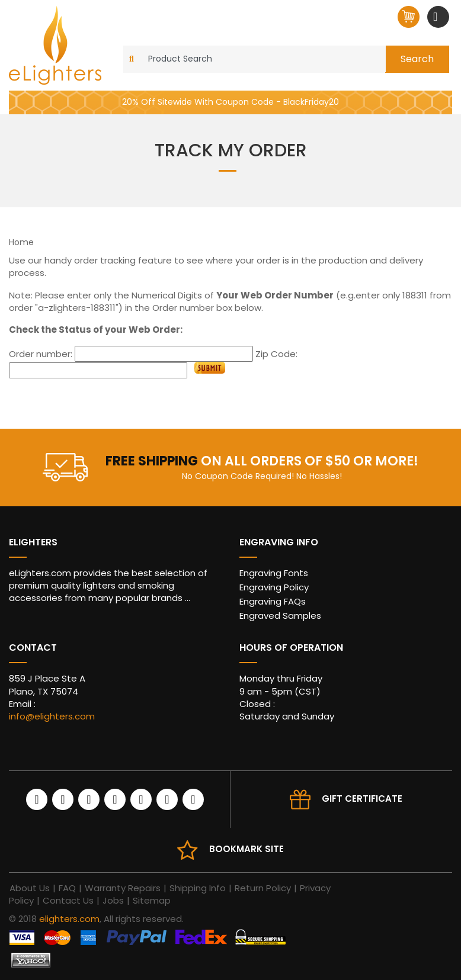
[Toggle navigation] (437, 17)
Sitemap (152, 900)
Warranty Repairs (123, 888)
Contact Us (68, 900)
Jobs (113, 900)
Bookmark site (246, 849)
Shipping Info (198, 888)
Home (21, 242)
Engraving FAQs (273, 601)
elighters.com (69, 919)
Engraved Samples (280, 616)
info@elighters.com (52, 716)
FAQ (67, 888)
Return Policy (263, 888)
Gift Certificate (362, 799)
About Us (30, 888)
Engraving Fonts (274, 573)
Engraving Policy (274, 587)
